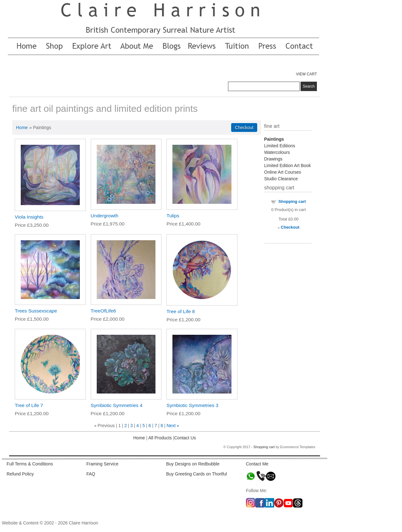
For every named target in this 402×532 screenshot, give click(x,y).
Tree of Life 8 (181, 311)
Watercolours (277, 152)
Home (22, 128)
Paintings (274, 139)
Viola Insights (29, 217)
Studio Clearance (281, 179)
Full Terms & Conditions (30, 464)
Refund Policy (20, 474)
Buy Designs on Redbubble (193, 464)
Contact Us (185, 438)
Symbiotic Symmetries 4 (117, 405)
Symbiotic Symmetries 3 (192, 405)
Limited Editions (280, 146)
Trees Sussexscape (36, 311)
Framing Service (102, 464)
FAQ (91, 474)
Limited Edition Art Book (288, 166)
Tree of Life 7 (29, 405)
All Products (160, 438)
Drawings (273, 159)
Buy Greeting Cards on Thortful (197, 474)
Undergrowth (105, 216)
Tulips (173, 216)
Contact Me (257, 464)
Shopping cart (292, 201)
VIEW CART (307, 74)
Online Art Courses (283, 172)
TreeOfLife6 (103, 311)
